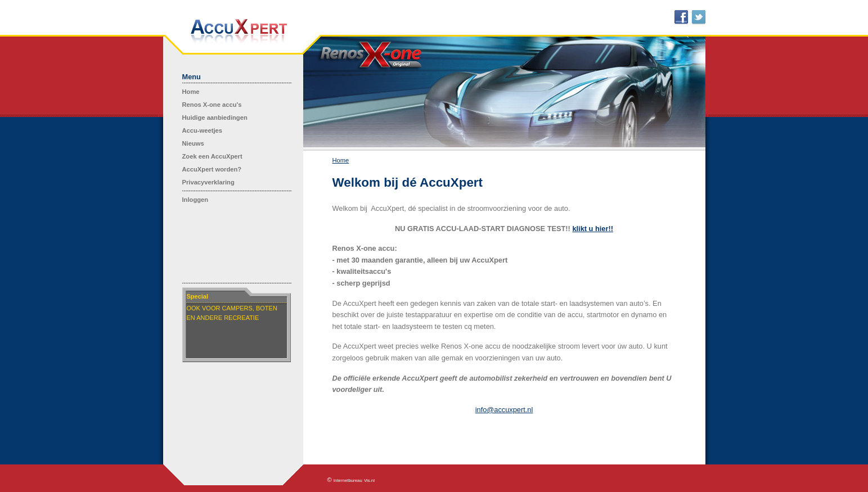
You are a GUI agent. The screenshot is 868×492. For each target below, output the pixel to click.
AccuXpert (239, 32)
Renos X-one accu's (212, 105)
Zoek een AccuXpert (212, 156)
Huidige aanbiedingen (215, 118)
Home (191, 92)
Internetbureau (348, 480)
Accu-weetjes (203, 130)
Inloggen (195, 200)
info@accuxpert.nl (504, 410)
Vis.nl (369, 480)
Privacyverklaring (208, 182)
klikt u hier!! (593, 229)
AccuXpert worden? (212, 169)
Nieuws (193, 143)
